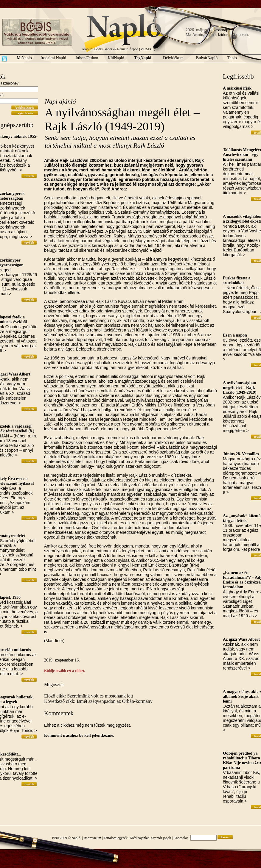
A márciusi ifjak (237, 88)
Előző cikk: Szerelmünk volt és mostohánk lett (89, 696)
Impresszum (93, 838)
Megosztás (54, 685)
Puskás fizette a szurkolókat (237, 280)
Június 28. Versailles (241, 454)
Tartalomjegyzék (116, 838)
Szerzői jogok (161, 838)
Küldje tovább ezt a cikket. (65, 671)
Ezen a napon (235, 335)
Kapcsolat (181, 838)
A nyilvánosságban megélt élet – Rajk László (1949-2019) (240, 388)
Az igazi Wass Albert (241, 639)
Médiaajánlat (140, 838)
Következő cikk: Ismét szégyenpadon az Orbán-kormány (98, 701)
